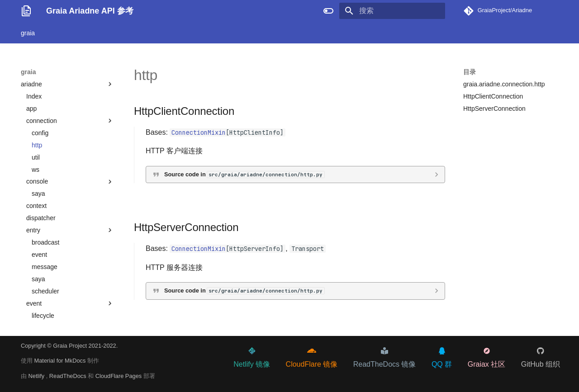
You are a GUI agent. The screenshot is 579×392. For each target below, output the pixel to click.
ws (36, 170)
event (39, 255)
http (37, 145)
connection (42, 121)
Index (34, 96)
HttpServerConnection (494, 109)
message (45, 267)
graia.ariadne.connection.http (504, 84)
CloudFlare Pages (119, 376)
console (37, 181)
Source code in (244, 174)
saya (38, 194)
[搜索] (392, 11)
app (31, 109)
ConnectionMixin (199, 132)
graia (28, 33)
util (36, 157)
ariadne (67, 84)
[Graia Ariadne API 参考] (26, 11)
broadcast (45, 242)
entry (33, 230)
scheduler (45, 291)
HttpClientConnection (493, 96)
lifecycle (43, 316)
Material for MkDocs (61, 361)
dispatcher (41, 218)
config (40, 133)
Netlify (37, 376)
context (36, 206)
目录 (470, 72)
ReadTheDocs (69, 376)
